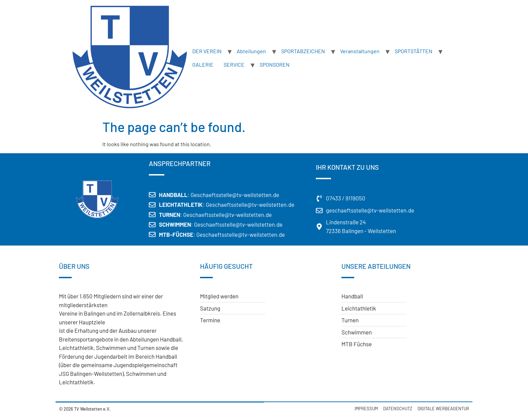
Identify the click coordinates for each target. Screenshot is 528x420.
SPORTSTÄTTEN (414, 51)
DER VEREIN (207, 51)
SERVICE (234, 64)
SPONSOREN (275, 64)
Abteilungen (251, 51)
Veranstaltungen (360, 51)
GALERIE (203, 64)
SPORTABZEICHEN (303, 51)
